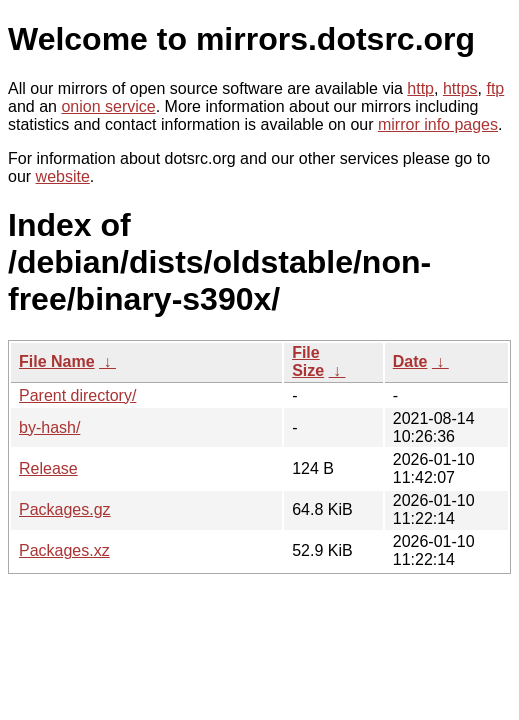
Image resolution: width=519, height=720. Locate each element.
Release (48, 468)
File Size (308, 361)
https (460, 88)
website (63, 176)
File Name (57, 361)
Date (410, 361)
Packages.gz (65, 509)
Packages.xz (64, 550)
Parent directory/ (77, 395)
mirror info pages (438, 124)
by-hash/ (49, 427)
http (420, 88)
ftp (495, 88)
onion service (108, 106)
